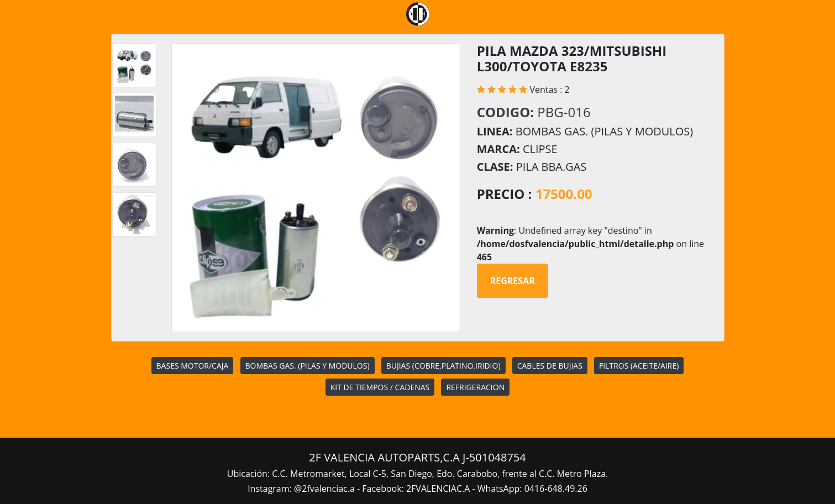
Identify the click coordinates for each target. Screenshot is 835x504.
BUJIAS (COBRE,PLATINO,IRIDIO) (443, 366)
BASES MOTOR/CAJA (193, 366)
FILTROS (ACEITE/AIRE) (639, 366)
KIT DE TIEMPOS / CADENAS (380, 387)
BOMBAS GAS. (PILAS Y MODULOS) (308, 366)
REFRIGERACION (475, 387)
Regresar (513, 281)
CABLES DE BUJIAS (550, 366)
